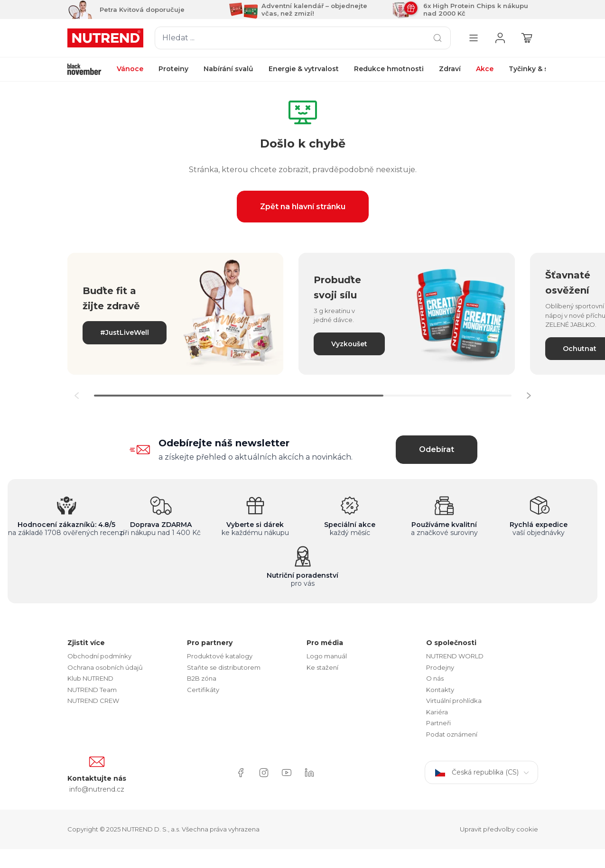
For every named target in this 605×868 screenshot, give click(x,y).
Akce (485, 69)
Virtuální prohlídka (454, 701)
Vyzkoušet (349, 344)
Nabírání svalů (228, 69)
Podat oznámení (452, 734)
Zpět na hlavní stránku (303, 207)
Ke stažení (322, 667)
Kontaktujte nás (97, 778)
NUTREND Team (92, 690)
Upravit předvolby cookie (499, 829)
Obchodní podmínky (99, 656)
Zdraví (450, 69)
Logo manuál (327, 656)
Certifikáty (203, 690)
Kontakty (440, 690)
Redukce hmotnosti (389, 69)
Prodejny (440, 667)
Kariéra (437, 712)
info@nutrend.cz (97, 789)
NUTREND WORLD (455, 656)
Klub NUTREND (90, 678)
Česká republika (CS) (481, 772)
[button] (529, 396)
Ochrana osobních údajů (105, 667)
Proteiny (173, 69)
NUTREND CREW (93, 701)
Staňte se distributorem (224, 667)
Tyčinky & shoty (536, 69)
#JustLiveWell (125, 332)
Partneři (438, 723)
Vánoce (130, 69)
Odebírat (437, 449)
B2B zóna (202, 678)
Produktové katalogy (220, 656)
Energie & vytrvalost (304, 69)
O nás (435, 678)
